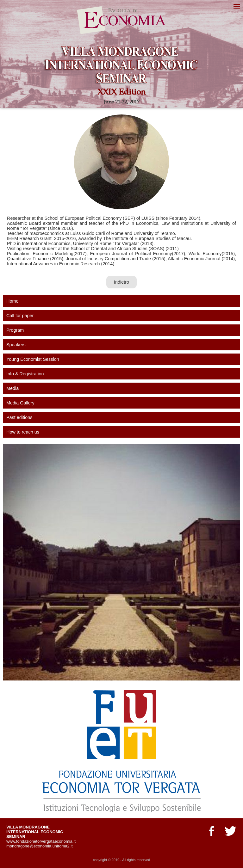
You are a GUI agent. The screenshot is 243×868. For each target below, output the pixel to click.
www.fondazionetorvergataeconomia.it (41, 841)
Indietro (121, 282)
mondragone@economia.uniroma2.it (40, 846)
